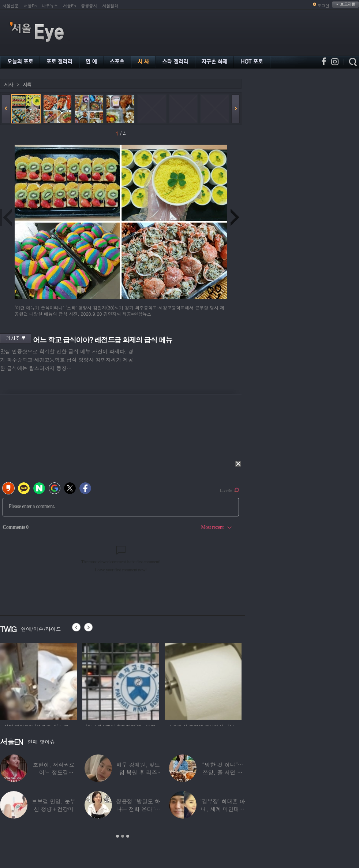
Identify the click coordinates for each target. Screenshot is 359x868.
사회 (27, 84)
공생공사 (89, 6)
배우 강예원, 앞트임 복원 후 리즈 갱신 (138, 772)
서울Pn (30, 6)
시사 (8, 84)
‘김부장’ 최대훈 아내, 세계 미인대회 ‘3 (222, 809)
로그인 (323, 6)
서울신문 (11, 6)
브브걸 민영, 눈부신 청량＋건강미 (54, 805)
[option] (38, 680)
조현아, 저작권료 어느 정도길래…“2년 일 (54, 772)
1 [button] (117, 836)
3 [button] (128, 836)
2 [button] (123, 836)
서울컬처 (111, 6)
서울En (69, 6)
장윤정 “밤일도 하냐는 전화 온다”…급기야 (138, 809)
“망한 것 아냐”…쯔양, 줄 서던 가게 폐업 (222, 772)
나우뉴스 (50, 6)
